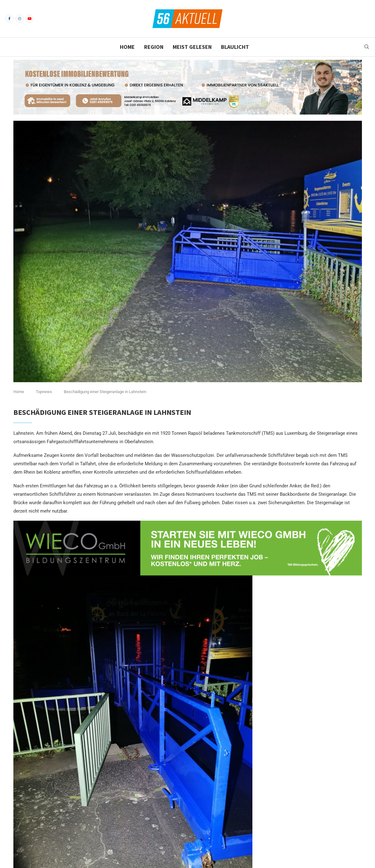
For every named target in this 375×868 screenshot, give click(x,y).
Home (127, 47)
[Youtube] (30, 19)
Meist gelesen (192, 47)
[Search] (367, 47)
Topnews (44, 392)
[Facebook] (10, 19)
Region (154, 47)
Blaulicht (235, 47)
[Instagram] (20, 19)
